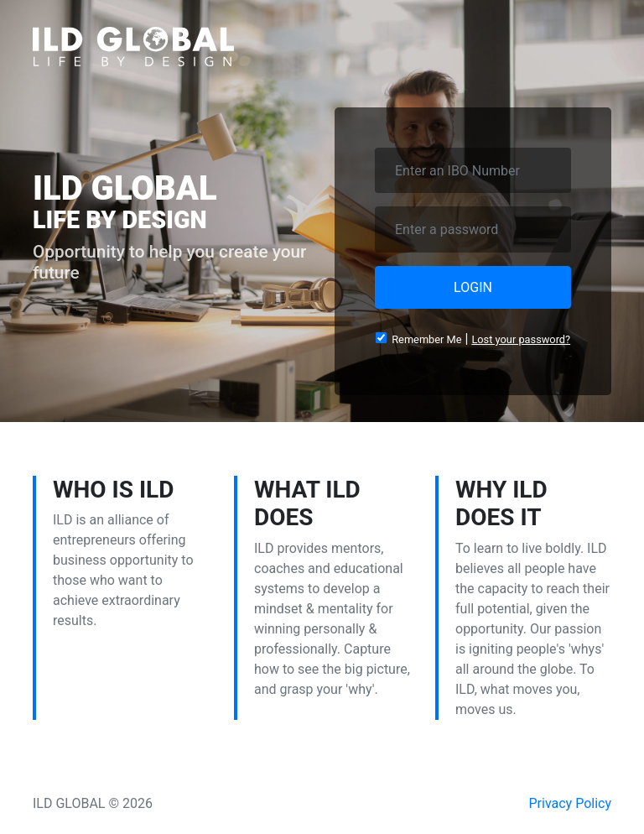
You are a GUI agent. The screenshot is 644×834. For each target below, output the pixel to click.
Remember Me (419, 339)
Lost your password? (521, 339)
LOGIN (473, 287)
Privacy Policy (571, 803)
